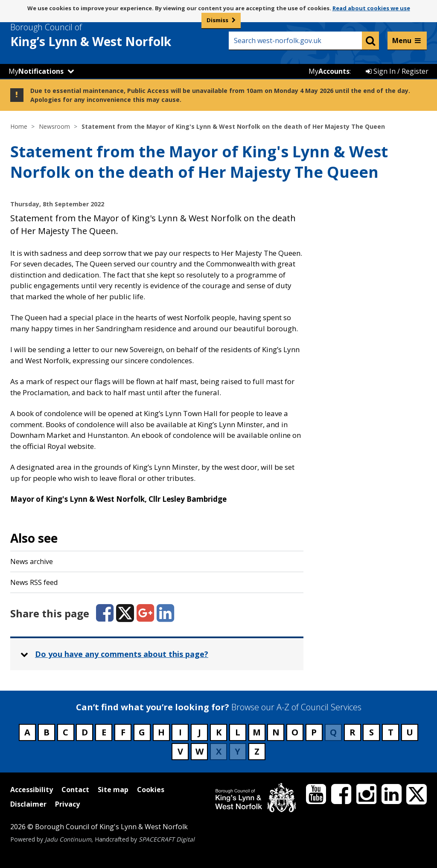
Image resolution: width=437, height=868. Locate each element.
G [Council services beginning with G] (142, 732)
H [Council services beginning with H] (161, 732)
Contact (75, 790)
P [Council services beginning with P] (314, 732)
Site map (113, 790)
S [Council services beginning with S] (371, 732)
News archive (32, 561)
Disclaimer (28, 804)
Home (19, 126)
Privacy (67, 804)
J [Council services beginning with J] (200, 732)
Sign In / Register (397, 71)
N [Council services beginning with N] (276, 732)
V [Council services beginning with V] (180, 751)
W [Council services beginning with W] (200, 751)
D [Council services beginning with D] (85, 732)
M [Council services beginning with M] (257, 732)
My (36, 71)
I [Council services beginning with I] (180, 732)
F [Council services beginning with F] (123, 732)
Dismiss (217, 20)
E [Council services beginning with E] (104, 732)
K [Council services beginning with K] (219, 732)
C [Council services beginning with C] (66, 732)
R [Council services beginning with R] (353, 732)
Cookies (151, 790)
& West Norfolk (106, 35)
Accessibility (32, 790)
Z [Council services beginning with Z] (257, 751)
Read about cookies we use (371, 8)
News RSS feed (34, 582)
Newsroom (54, 126)
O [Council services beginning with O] (295, 732)
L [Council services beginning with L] (238, 732)
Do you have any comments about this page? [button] (122, 654)
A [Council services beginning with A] (27, 732)
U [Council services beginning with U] (410, 732)
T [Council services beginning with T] (391, 732)
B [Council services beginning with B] (47, 732)
